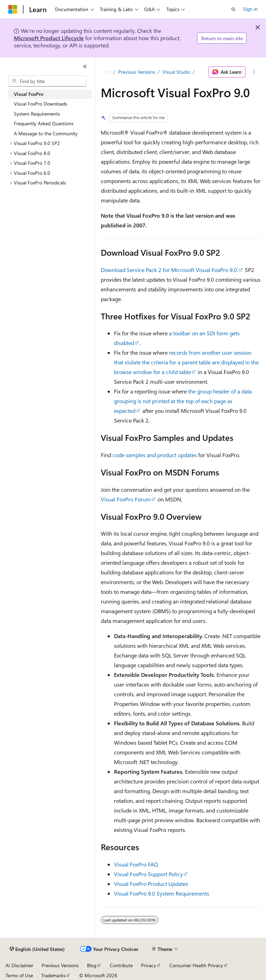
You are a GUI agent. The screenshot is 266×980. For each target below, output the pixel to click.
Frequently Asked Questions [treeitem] (44, 123)
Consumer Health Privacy (196, 965)
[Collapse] (85, 66)
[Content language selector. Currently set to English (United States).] (37, 949)
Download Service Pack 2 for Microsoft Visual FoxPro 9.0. (169, 270)
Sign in (250, 9)
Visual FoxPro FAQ (136, 864)
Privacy (149, 965)
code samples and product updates (155, 455)
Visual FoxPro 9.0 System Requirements (162, 893)
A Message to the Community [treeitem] (46, 133)
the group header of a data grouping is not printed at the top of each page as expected (183, 401)
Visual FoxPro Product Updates (151, 884)
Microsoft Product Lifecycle (49, 38)
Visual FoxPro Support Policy (148, 874)
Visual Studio (176, 72)
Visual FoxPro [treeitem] (29, 94)
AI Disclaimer (19, 965)
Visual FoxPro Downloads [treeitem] (41, 104)
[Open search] (233, 9)
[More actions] (254, 72)
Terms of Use (19, 975)
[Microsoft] (13, 9)
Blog (92, 965)
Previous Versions (137, 72)
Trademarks (53, 975)
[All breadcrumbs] (107, 72)
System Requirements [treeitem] (37, 114)
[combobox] (47, 81)
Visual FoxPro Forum (126, 499)
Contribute (121, 965)
